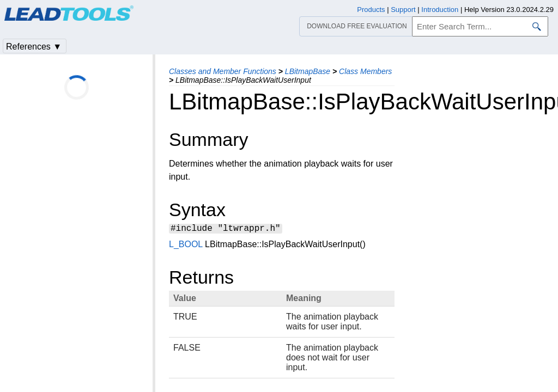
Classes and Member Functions (223, 71)
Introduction (440, 10)
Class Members (365, 71)
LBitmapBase (308, 71)
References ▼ (34, 47)
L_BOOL (186, 246)
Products (371, 10)
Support (403, 10)
